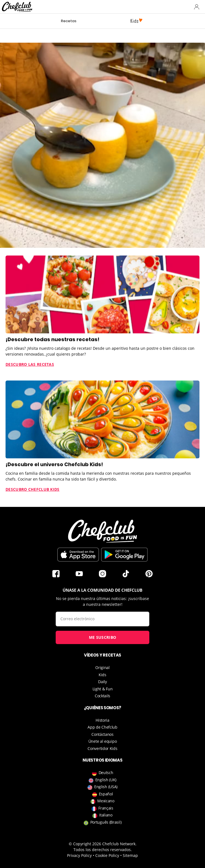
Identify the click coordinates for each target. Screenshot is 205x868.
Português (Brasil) (103, 822)
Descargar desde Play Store (124, 555)
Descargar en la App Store (78, 555)
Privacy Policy (79, 855)
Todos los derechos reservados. (103, 850)
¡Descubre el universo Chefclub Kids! (54, 464)
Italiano (102, 815)
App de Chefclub (102, 727)
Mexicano (102, 801)
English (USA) (102, 787)
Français (102, 808)
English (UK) (102, 780)
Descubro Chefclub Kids (33, 489)
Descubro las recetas (30, 364)
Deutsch (103, 773)
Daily (102, 682)
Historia (102, 720)
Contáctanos (102, 734)
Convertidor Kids (102, 748)
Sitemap (130, 855)
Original (102, 667)
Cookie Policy (107, 855)
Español (103, 794)
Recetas (69, 21)
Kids (102, 675)
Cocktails (102, 696)
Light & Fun (103, 689)
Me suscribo (102, 637)
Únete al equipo (103, 741)
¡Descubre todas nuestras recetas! (52, 339)
